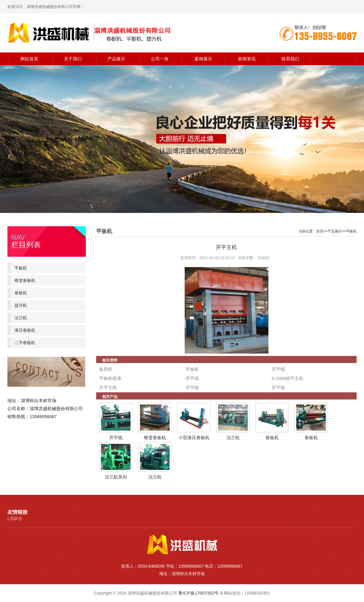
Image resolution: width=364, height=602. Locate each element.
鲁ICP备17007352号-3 (201, 593)
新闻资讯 (247, 59)
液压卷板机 (25, 330)
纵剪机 (106, 369)
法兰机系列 (116, 477)
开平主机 (108, 387)
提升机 (21, 305)
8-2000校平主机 (288, 378)
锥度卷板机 (25, 280)
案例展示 (203, 59)
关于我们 (73, 59)
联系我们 (290, 59)
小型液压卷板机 (194, 438)
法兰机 (21, 318)
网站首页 (29, 59)
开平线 (278, 369)
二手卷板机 (25, 343)
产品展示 (116, 59)
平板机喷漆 (110, 378)
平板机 (21, 268)
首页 (320, 231)
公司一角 (160, 59)
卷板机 (21, 293)
